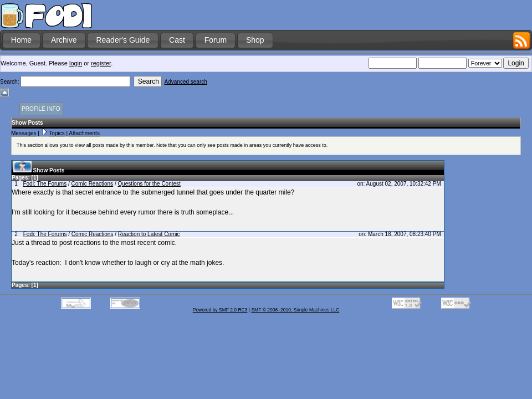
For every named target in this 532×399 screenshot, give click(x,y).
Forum (216, 40)
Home (21, 40)
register (101, 63)
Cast (177, 40)
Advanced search (186, 82)
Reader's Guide (123, 40)
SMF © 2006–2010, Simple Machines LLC (295, 310)
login (76, 63)
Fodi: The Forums (45, 184)
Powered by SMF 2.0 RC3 (220, 310)
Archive (64, 40)
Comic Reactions (93, 184)
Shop (255, 40)
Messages (24, 133)
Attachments (84, 133)
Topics (57, 133)
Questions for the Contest (149, 184)
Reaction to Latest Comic (149, 234)
